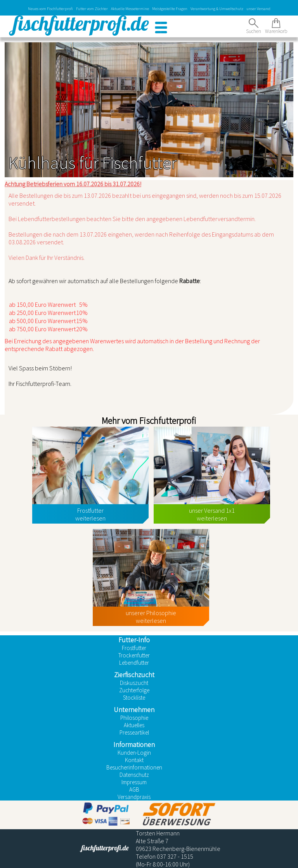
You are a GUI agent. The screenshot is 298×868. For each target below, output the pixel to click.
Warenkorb (276, 26)
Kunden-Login (134, 753)
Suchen (254, 26)
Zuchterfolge (134, 690)
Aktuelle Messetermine (130, 9)
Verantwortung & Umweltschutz (217, 9)
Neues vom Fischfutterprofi (50, 9)
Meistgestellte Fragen (170, 9)
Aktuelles (134, 725)
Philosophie (134, 718)
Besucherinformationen (134, 767)
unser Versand (258, 9)
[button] (161, 28)
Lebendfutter (134, 663)
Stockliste (134, 698)
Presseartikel (134, 732)
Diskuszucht (134, 683)
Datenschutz (134, 775)
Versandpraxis (134, 797)
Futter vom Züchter (92, 9)
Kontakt (134, 760)
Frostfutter (134, 648)
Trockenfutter (134, 655)
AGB (134, 789)
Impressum (134, 782)
